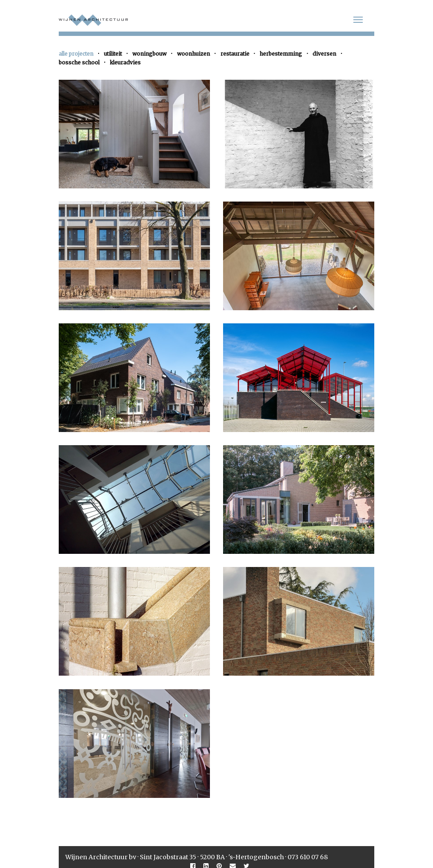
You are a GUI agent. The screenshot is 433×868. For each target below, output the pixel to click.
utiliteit (113, 54)
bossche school (79, 62)
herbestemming (281, 54)
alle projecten (76, 54)
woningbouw (149, 54)
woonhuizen (193, 54)
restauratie (235, 54)
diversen (324, 54)
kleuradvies (125, 62)
